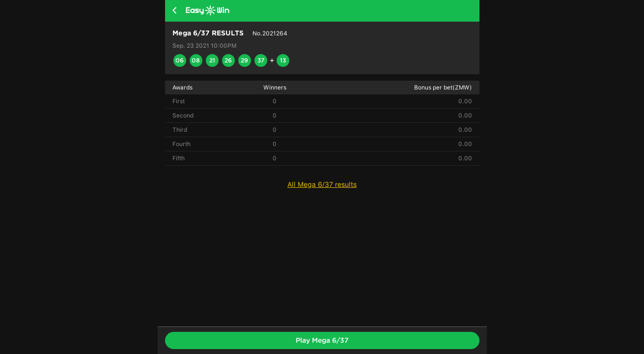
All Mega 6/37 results (322, 184)
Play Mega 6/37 (322, 340)
